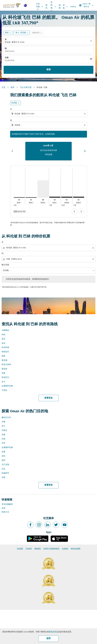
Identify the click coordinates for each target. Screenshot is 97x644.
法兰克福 (5, 465)
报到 (46, 7)
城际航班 (38, 549)
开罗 (3, 443)
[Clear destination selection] (85, 125)
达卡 (3, 382)
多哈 (3, 456)
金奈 (3, 343)
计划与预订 (40, 7)
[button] (22, 33)
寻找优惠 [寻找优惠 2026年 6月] (49, 155)
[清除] (92, 41)
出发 (7, 58)
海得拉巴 (5, 352)
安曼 (3, 373)
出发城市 (65, 549)
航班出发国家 (76, 549)
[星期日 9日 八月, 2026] (43, 189)
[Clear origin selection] (85, 114)
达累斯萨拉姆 (7, 386)
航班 (13, 88)
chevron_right (81, 212)
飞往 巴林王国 (26, 88)
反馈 (3, 508)
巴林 (3, 439)
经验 (66, 7)
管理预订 (54, 7)
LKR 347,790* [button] (25, 23)
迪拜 (3, 460)
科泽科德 (5, 348)
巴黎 (3, 422)
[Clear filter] (93, 248)
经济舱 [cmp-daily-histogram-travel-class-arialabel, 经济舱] (14, 103)
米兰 (3, 426)
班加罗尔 (5, 377)
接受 (49, 639)
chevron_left (74, 212)
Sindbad (73, 7)
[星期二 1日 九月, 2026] (55, 197)
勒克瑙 (4, 360)
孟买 (3, 339)
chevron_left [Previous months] (12, 151)
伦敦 (3, 477)
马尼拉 (4, 390)
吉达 (3, 469)
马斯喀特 (5, 330)
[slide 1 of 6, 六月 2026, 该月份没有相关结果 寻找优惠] (48, 151)
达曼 (3, 452)
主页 (3, 88)
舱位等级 (5, 265)
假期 (60, 7)
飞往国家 (20, 549)
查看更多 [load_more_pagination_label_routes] (49, 398)
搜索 (49, 70)
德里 (3, 356)
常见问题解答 (7, 504)
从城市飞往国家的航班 (51, 549)
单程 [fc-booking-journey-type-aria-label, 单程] (7, 33)
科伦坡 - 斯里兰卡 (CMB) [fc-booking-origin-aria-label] (15, 42)
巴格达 (4, 430)
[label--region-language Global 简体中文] (87, 5)
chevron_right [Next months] (85, 151)
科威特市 (5, 473)
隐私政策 (52, 632)
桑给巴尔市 (6, 418)
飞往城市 (29, 549)
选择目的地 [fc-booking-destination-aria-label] (9, 51)
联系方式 (5, 512)
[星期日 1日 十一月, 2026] (79, 197)
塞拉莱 (4, 369)
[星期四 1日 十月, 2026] (67, 197)
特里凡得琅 (6, 365)
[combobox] (49, 114)
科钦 (3, 335)
